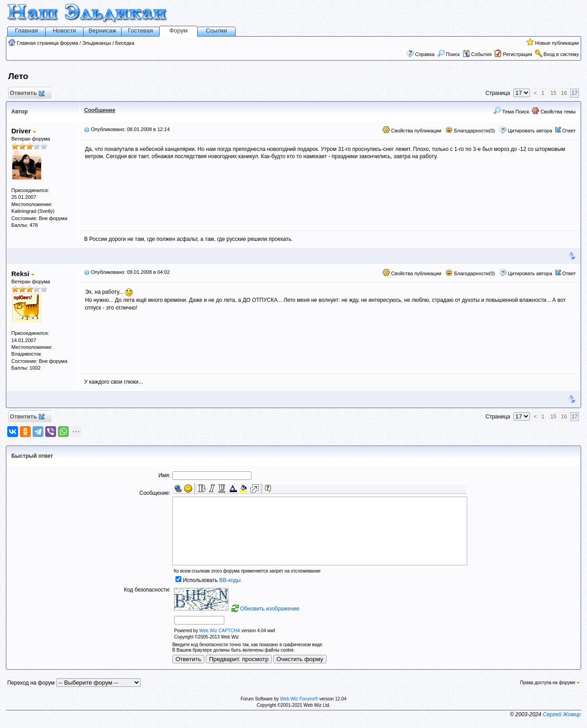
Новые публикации (557, 43)
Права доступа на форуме (550, 683)
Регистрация (517, 54)
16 (564, 93)
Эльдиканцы (97, 43)
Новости (65, 31)
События (477, 54)
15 (553, 93)
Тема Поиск (511, 112)
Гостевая (140, 31)
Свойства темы (554, 112)
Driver (24, 131)
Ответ (569, 131)
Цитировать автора (530, 131)
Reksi (23, 274)
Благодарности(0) (470, 131)
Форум (178, 31)
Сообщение (100, 110)
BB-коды (230, 580)
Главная (26, 31)
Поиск (449, 54)
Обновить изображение (270, 609)
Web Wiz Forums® (299, 699)
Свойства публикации (412, 131)
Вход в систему (561, 54)
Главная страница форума (47, 43)
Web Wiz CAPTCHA (219, 631)
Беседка (125, 43)
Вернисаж (103, 31)
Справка (425, 54)
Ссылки (216, 31)
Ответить (27, 93)
